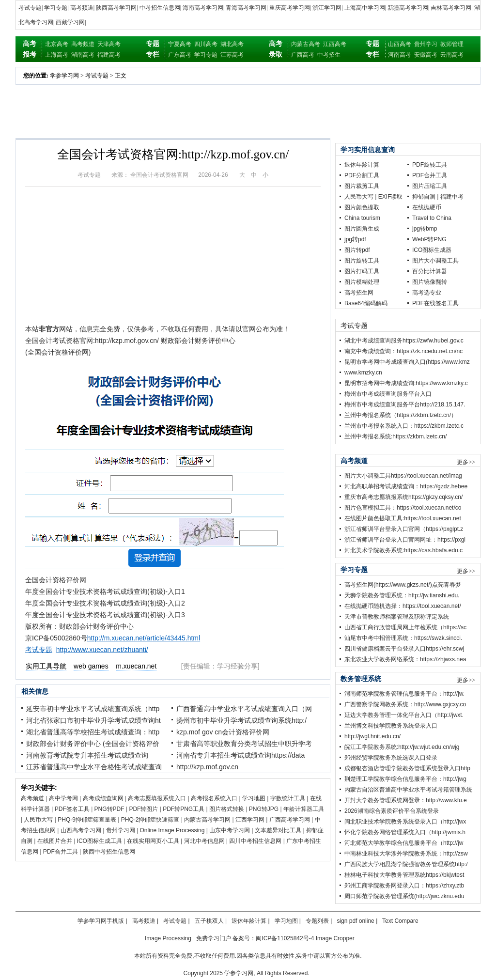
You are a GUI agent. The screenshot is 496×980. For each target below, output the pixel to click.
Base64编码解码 (366, 303)
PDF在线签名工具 (435, 303)
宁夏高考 (180, 44)
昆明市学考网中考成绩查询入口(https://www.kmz (407, 362)
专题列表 (317, 921)
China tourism (362, 218)
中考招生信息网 (160, 8)
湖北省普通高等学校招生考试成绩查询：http (93, 732)
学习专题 (56, 8)
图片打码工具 (362, 271)
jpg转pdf (355, 239)
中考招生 (329, 55)
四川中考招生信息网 (255, 841)
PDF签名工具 (72, 809)
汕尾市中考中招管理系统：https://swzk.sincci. (403, 638)
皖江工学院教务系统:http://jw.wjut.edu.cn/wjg (402, 747)
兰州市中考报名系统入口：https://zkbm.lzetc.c (404, 426)
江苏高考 (232, 55)
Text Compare (400, 921)
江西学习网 (250, 820)
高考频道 (82, 8)
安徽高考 (426, 55)
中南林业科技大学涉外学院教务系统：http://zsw (406, 854)
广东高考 (180, 55)
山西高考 (400, 44)
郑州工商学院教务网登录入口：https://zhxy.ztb (404, 886)
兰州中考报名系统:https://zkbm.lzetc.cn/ (395, 436)
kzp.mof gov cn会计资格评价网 (223, 732)
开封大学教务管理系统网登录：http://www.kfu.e (406, 800)
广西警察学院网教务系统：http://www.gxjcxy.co (405, 704)
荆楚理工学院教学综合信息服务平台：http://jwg (405, 779)
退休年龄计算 (362, 165)
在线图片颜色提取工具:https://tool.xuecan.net (403, 518)
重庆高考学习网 (290, 8)
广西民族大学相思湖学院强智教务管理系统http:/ (406, 864)
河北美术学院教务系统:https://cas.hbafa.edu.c (403, 550)
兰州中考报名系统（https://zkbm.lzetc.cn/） (401, 415)
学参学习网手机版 (101, 921)
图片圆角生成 (362, 229)
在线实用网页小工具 (153, 841)
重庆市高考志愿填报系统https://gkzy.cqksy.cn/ (403, 497)
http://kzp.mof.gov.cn (207, 767)
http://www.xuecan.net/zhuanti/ (102, 650)
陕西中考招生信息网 (109, 852)
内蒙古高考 (306, 44)
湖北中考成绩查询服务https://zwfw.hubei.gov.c (404, 341)
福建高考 (109, 55)
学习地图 (254, 798)
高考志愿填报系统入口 (157, 798)
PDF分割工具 (362, 175)
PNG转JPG (264, 809)
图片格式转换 (227, 809)
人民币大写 (38, 820)
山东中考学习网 (230, 830)
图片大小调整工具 (435, 261)
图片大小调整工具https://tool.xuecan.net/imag (403, 476)
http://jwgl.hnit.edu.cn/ (372, 736)
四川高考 (206, 44)
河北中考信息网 (204, 841)
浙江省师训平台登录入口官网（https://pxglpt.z (404, 529)
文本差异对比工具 (278, 830)
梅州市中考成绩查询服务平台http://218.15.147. (405, 404)
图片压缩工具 (430, 186)
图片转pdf (357, 250)
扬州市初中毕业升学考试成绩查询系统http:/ (241, 720)
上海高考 (57, 55)
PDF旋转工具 (430, 165)
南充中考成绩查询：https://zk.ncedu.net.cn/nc (403, 351)
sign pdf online (355, 921)
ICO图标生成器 (432, 250)
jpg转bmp (425, 229)
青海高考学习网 (246, 8)
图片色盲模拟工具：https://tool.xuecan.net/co (403, 508)
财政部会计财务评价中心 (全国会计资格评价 (93, 744)
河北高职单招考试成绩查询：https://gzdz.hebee (406, 486)
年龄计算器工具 (304, 809)
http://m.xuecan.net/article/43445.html (144, 638)
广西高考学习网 (290, 820)
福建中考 (452, 197)
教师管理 (452, 44)
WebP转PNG (429, 239)
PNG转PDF (109, 809)
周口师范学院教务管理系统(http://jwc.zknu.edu (404, 896)
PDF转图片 (143, 809)
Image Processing (168, 938)
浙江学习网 (327, 8)
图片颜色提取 (362, 207)
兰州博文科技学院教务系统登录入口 (391, 726)
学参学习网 (64, 76)
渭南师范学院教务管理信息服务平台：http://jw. (404, 694)
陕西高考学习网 (116, 8)
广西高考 (303, 55)
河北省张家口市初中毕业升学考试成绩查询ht (93, 720)
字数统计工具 (288, 798)
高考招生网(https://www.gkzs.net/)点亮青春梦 (403, 585)
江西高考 (335, 44)
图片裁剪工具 (362, 186)
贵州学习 (426, 44)
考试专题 (30, 8)
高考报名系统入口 (214, 798)
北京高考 (57, 44)
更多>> (466, 462)
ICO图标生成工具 (100, 841)
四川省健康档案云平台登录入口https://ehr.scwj (404, 649)
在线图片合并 (55, 841)
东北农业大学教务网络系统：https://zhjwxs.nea (405, 659)
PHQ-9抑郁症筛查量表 (87, 820)
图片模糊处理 (362, 282)
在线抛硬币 (427, 207)
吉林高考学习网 (451, 8)
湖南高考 (83, 55)
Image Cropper (335, 938)
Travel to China (432, 218)
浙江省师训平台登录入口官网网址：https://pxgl (405, 540)
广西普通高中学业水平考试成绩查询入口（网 (244, 709)
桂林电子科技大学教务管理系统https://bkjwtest (404, 875)
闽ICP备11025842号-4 (285, 938)
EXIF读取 (391, 197)
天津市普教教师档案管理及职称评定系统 (397, 617)
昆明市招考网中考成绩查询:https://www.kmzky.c (406, 383)
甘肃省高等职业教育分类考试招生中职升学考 (244, 744)
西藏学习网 (70, 22)
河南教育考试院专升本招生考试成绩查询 (87, 755)
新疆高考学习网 (408, 8)
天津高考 (109, 44)
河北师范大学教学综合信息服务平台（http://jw (404, 843)
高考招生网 (359, 293)
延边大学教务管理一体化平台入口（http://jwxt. (404, 715)
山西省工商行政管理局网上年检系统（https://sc (405, 627)
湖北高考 (232, 44)
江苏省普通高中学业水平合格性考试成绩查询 (94, 767)
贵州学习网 (121, 830)
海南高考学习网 (203, 8)
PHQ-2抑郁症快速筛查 (150, 820)
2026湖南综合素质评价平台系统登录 (392, 811)
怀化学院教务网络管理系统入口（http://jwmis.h (405, 832)
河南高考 (400, 55)
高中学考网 (63, 798)
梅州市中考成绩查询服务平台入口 (388, 394)
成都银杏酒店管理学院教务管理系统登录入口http (407, 768)
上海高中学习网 (365, 8)
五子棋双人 (209, 921)
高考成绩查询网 (103, 798)
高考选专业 (427, 293)
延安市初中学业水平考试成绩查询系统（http (93, 709)
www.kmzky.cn (363, 373)
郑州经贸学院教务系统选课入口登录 (391, 758)
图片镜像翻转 (430, 282)
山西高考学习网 (81, 830)
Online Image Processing (172, 830)
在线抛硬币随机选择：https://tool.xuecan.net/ (403, 606)
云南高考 (452, 55)
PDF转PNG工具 (184, 809)
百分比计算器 (430, 271)
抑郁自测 (424, 197)
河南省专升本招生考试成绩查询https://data (240, 755)
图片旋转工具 (362, 261)
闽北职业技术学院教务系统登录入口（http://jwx (405, 822)
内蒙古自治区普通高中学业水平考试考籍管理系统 (408, 790)
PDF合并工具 (61, 852)
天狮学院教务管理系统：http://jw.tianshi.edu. (402, 595)
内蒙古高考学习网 (207, 820)
